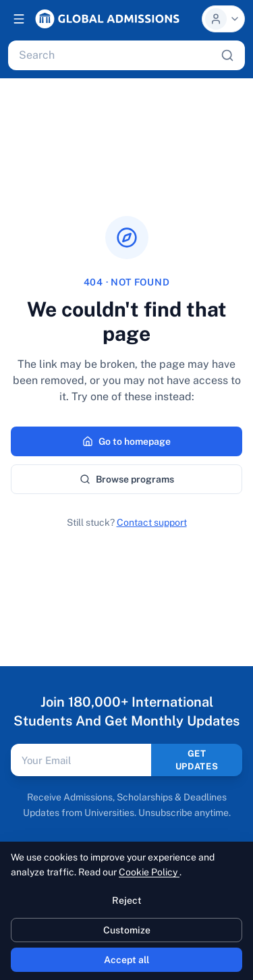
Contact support (152, 522)
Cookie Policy (149, 872)
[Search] (227, 55)
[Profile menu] (223, 19)
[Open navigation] (19, 19)
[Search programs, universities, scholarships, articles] (117, 55)
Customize (127, 930)
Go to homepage (126, 441)
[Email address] (81, 760)
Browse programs (127, 479)
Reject (127, 900)
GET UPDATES (197, 760)
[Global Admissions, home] (107, 19)
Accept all (126, 960)
